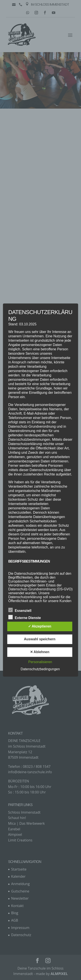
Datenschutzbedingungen (40, 669)
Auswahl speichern (40, 639)
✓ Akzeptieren (40, 626)
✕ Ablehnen (40, 652)
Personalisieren (40, 662)
